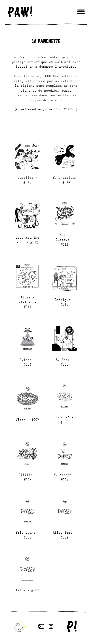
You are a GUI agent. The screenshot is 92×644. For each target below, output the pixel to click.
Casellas (26, 177)
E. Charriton (65, 177)
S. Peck (63, 360)
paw (20, 12)
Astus (21, 590)
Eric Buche (26, 532)
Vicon (21, 420)
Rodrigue (63, 300)
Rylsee (26, 360)
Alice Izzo (63, 532)
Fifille (26, 475)
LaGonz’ (63, 417)
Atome (26, 297)
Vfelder (26, 302)
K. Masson (63, 475)
